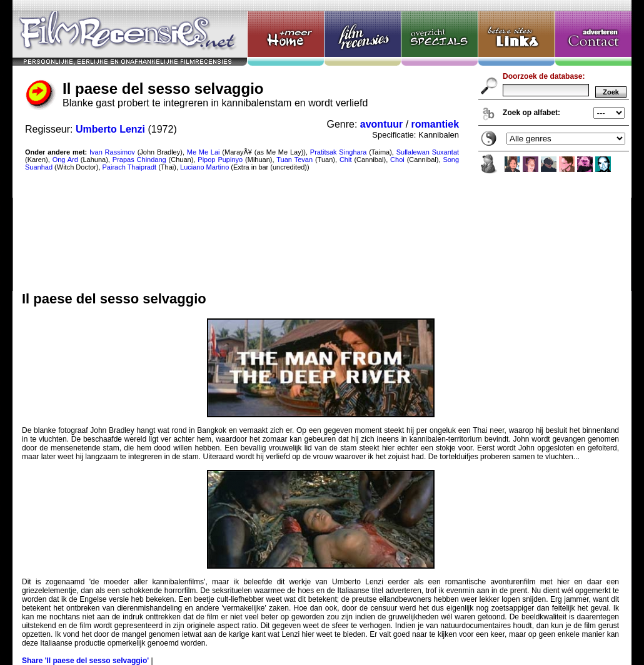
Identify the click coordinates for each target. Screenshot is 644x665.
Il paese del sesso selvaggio (322, 145)
